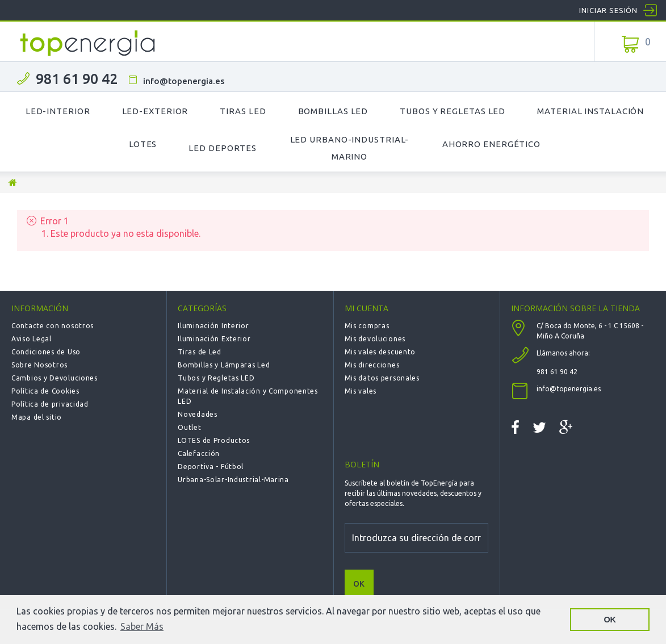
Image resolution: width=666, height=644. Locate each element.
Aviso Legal (32, 339)
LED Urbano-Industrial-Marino (350, 148)
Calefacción (199, 453)
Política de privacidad (50, 404)
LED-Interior (58, 111)
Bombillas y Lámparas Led (224, 365)
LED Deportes (223, 148)
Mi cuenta (366, 308)
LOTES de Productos (214, 440)
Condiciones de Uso (46, 352)
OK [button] (610, 620)
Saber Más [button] (142, 626)
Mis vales (361, 391)
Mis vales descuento (380, 352)
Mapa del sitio (37, 417)
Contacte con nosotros (53, 326)
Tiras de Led (200, 352)
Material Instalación (590, 111)
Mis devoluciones (375, 339)
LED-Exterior (155, 111)
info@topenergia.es (184, 81)
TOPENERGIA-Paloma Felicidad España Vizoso (88, 43)
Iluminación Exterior (214, 339)
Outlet (189, 427)
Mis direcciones (372, 365)
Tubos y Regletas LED (453, 111)
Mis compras (367, 326)
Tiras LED (243, 111)
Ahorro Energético (491, 144)
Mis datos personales (382, 378)
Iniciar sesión (608, 10)
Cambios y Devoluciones (55, 378)
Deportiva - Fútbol (211, 467)
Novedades (197, 414)
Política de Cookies (45, 391)
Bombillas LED (333, 111)
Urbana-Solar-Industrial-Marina (233, 480)
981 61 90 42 (77, 79)
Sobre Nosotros (39, 365)
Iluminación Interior (213, 326)
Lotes (143, 144)
